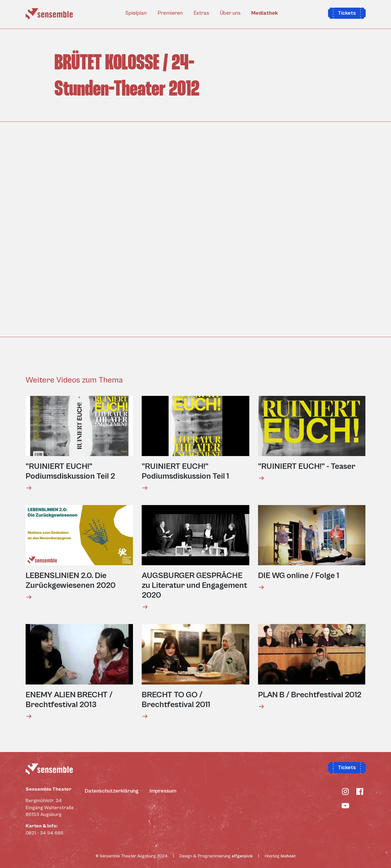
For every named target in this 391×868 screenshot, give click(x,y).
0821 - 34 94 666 (45, 833)
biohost (288, 856)
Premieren (170, 13)
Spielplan (136, 13)
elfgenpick (242, 856)
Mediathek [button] (265, 13)
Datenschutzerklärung (112, 791)
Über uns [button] (230, 13)
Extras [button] (201, 13)
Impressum (163, 791)
